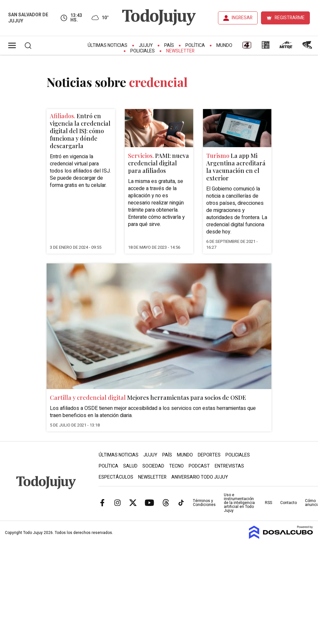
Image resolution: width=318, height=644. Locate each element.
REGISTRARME (290, 18)
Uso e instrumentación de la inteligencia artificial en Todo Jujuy (239, 503)
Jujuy (146, 45)
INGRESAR (242, 18)
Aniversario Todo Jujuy (200, 477)
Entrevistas (229, 466)
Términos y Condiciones (204, 503)
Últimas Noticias (108, 45)
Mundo (224, 45)
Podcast (199, 466)
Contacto (289, 503)
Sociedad (153, 466)
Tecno (176, 466)
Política (195, 45)
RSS (268, 503)
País (169, 45)
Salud (130, 466)
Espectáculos (116, 477)
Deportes (209, 455)
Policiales (143, 51)
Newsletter (180, 51)
